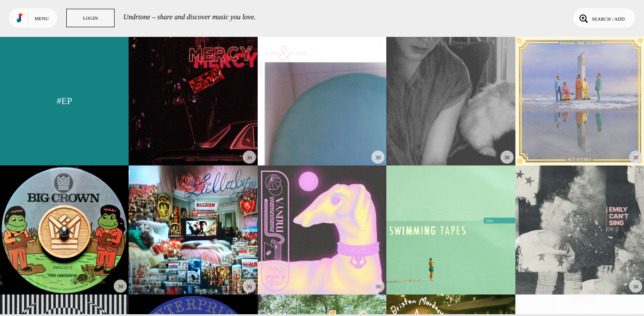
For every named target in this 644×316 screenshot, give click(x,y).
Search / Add (601, 18)
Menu (42, 18)
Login (90, 18)
